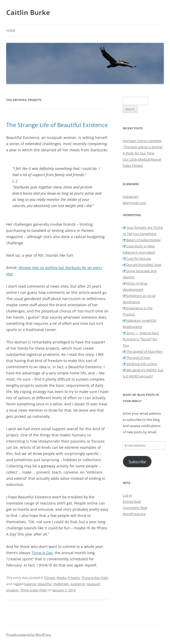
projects (12, 590)
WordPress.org (134, 514)
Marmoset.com (134, 203)
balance (30, 584)
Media (61, 578)
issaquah (93, 584)
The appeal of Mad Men (143, 351)
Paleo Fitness (133, 166)
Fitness (50, 578)
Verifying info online (140, 364)
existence (78, 584)
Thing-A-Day (42, 553)
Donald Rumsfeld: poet (142, 265)
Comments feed (135, 508)
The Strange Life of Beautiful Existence (57, 125)
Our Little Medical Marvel (142, 159)
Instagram (131, 197)
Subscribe (137, 462)
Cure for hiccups (137, 258)
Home (11, 31)
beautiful (45, 584)
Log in (127, 495)
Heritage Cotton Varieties (142, 141)
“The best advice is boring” (143, 147)
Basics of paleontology (142, 240)
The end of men (137, 358)
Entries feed (132, 501)
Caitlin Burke (28, 12)
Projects (74, 578)
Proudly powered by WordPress (29, 635)
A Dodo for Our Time (138, 153)
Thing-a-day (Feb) (95, 578)
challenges (61, 584)
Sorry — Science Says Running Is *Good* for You (141, 339)
